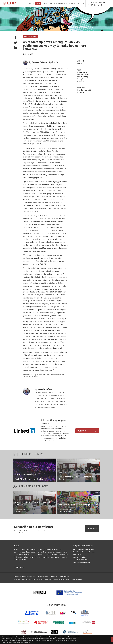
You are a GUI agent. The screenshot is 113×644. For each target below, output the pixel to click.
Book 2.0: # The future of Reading (29, 479)
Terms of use (43, 576)
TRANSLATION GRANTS (49, 4)
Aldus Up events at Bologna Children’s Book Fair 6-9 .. (78, 478)
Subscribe (92, 529)
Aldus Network (53, 579)
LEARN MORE (19, 567)
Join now (82, 431)
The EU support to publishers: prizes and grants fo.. (32, 504)
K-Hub (38, 4)
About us (81, 4)
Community (63, 4)
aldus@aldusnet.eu (83, 562)
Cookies (54, 576)
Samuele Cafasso (40, 62)
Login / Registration (98, 2)
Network (72, 4)
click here (25, 640)
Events (32, 4)
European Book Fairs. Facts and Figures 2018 (78, 505)
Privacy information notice (24, 576)
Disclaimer (65, 576)
